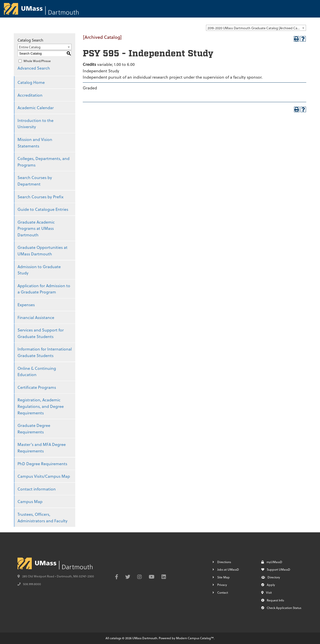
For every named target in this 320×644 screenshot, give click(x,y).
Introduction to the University (35, 124)
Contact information (37, 489)
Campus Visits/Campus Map (44, 476)
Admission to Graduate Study (39, 270)
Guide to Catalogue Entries (43, 209)
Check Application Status (281, 608)
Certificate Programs (37, 387)
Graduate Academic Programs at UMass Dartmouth (36, 228)
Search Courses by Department (35, 181)
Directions (224, 562)
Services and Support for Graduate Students (41, 333)
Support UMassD (276, 569)
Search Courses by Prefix (40, 197)
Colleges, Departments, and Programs (43, 162)
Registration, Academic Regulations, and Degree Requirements (41, 406)
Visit (266, 592)
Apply (268, 585)
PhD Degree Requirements (42, 464)
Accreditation (30, 95)
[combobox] (256, 28)
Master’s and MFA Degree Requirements (42, 448)
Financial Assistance (36, 317)
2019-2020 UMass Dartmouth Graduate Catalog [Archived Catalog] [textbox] (257, 28)
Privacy (222, 585)
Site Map (223, 577)
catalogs (115, 638)
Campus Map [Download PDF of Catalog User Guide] (30, 501)
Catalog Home (31, 82)
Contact (223, 592)
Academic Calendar (36, 108)
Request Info (273, 600)
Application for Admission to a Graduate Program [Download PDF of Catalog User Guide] (44, 289)
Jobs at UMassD (228, 569)
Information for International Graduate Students (45, 352)
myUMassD (272, 562)
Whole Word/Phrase (37, 61)
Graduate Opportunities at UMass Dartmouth (42, 251)
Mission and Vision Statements (35, 143)
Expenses (26, 305)
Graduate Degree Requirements (34, 429)
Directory (271, 577)
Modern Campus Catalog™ (195, 638)
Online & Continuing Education (37, 371)
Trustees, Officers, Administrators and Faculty (42, 517)
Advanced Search (34, 68)
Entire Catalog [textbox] (30, 47)
